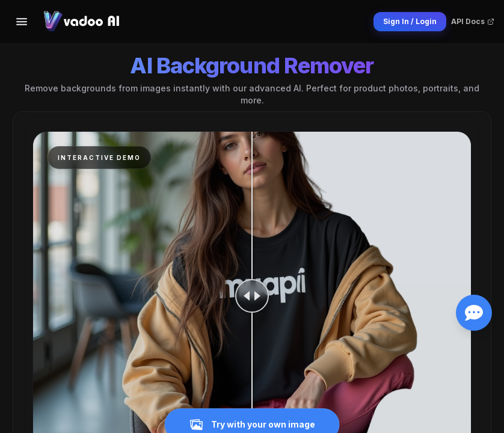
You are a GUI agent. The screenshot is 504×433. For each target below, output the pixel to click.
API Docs (473, 21)
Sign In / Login (410, 21)
